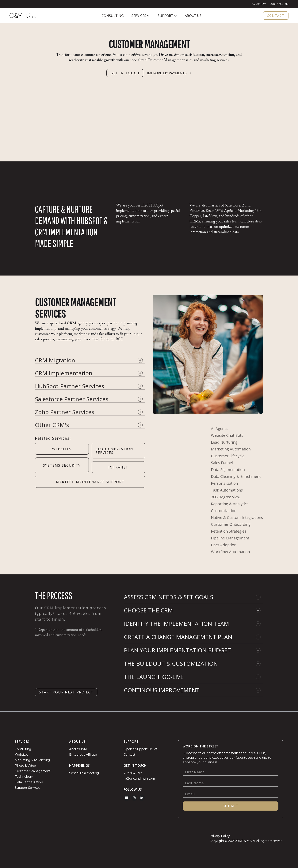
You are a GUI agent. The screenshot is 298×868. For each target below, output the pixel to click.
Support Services (27, 788)
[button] (141, 16)
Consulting (23, 749)
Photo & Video (25, 766)
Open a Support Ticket (140, 749)
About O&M (78, 749)
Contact (129, 755)
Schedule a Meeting (84, 773)
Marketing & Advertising (32, 760)
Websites (21, 755)
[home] (23, 16)
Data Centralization (29, 782)
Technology (24, 777)
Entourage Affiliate (83, 755)
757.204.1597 (259, 4)
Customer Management (33, 771)
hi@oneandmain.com (139, 779)
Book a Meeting (279, 4)
